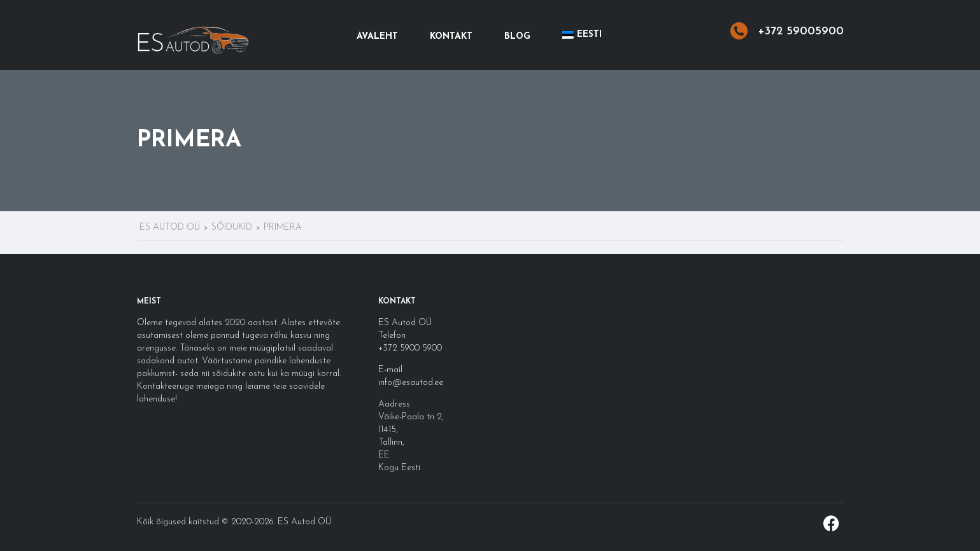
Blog (517, 37)
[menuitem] (582, 35)
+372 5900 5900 (410, 348)
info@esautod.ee (411, 383)
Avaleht (377, 37)
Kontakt (451, 37)
